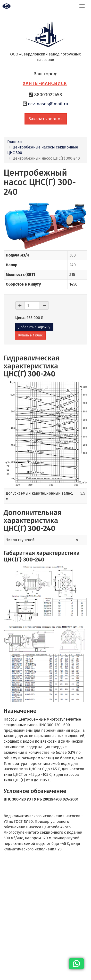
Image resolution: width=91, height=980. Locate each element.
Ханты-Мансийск (45, 83)
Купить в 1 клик (30, 335)
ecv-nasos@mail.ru (48, 104)
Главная (15, 142)
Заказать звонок (46, 119)
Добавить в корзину (34, 327)
